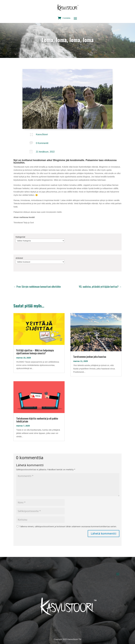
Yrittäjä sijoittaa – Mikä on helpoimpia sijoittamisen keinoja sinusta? (35, 352)
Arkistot (19, 258)
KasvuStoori (42, 134)
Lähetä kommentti (104, 533)
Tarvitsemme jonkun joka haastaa (90, 357)
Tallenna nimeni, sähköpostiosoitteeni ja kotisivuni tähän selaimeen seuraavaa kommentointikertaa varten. (68, 526)
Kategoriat (20, 237)
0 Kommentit (42, 143)
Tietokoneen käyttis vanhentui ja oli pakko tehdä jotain (37, 420)
